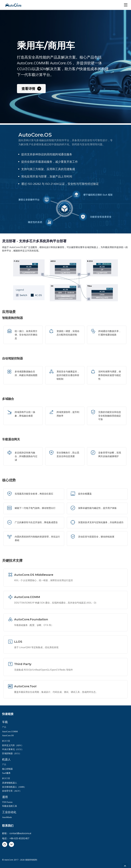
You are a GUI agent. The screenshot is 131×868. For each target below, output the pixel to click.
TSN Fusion (7, 802)
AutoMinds (7, 817)
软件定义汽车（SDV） (13, 745)
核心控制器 (7, 769)
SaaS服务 (6, 773)
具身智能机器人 (10, 783)
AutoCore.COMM (10, 732)
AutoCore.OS (8, 735)
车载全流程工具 (10, 806)
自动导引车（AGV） (12, 791)
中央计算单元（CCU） (13, 749)
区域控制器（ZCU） (12, 753)
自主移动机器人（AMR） (14, 787)
